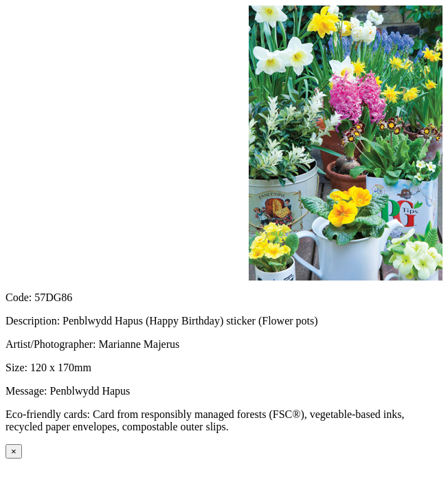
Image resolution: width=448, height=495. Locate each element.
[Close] (14, 451)
